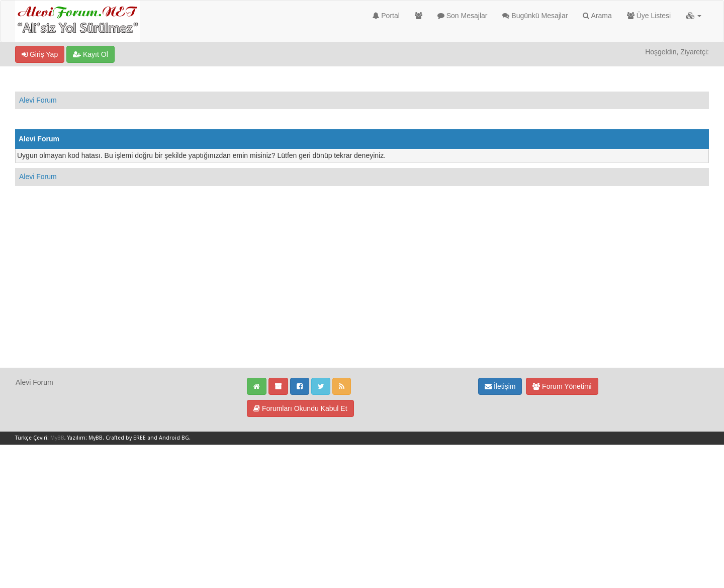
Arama (597, 16)
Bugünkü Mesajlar (535, 16)
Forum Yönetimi (562, 386)
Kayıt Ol (90, 54)
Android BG (174, 438)
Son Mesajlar (463, 16)
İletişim (500, 386)
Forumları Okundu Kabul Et (300, 408)
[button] (694, 16)
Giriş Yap (40, 54)
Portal (386, 16)
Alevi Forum (38, 100)
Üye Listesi (649, 16)
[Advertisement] (362, 297)
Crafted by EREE (126, 438)
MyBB (57, 438)
